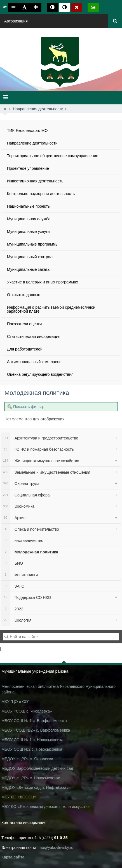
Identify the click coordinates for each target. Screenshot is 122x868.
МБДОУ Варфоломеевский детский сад (37, 768)
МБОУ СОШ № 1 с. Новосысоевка (32, 740)
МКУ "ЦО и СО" (15, 702)
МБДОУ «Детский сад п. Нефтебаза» (35, 787)
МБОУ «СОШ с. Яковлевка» (27, 711)
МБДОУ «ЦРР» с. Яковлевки (27, 759)
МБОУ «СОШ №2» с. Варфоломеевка (36, 730)
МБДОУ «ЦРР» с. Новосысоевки (31, 778)
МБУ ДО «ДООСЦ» (19, 797)
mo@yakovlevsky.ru (56, 848)
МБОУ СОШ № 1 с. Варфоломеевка (34, 721)
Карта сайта (13, 857)
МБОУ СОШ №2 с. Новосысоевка (32, 749)
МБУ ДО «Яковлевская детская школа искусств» (45, 807)
